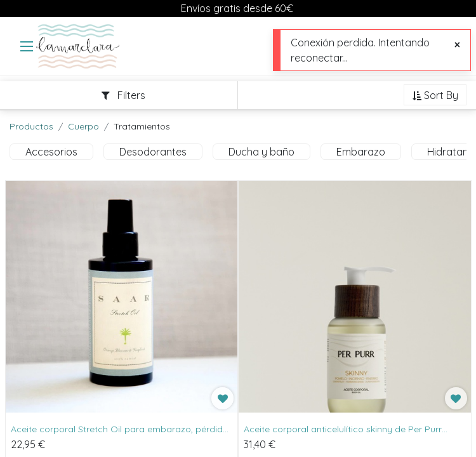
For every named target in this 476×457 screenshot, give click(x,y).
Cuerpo (83, 126)
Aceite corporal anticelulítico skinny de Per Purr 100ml (343, 430)
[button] (435, 96)
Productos (31, 126)
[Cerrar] (457, 44)
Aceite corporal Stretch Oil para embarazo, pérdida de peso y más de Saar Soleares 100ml (120, 430)
